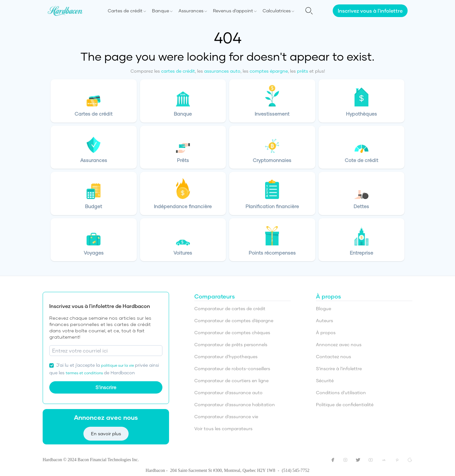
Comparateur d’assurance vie (226, 416)
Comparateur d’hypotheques (226, 356)
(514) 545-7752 (296, 470)
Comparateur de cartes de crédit (230, 308)
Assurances (191, 11)
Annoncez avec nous (339, 344)
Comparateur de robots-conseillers (232, 368)
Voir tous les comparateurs (223, 428)
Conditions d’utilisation (341, 392)
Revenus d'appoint (233, 11)
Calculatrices (277, 11)
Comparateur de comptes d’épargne (234, 320)
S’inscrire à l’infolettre (339, 368)
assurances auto (222, 71)
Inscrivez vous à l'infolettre (370, 11)
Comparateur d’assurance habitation (235, 404)
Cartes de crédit (125, 11)
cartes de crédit (178, 71)
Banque (161, 11)
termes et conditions (85, 373)
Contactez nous (334, 356)
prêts (303, 71)
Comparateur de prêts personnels (231, 344)
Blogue (324, 308)
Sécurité (325, 380)
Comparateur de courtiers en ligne (231, 380)
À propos (326, 332)
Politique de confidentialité (345, 404)
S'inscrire (106, 387)
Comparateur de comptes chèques (232, 332)
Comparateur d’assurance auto (228, 392)
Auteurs (325, 320)
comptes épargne (269, 71)
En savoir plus (106, 434)
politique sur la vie (118, 365)
